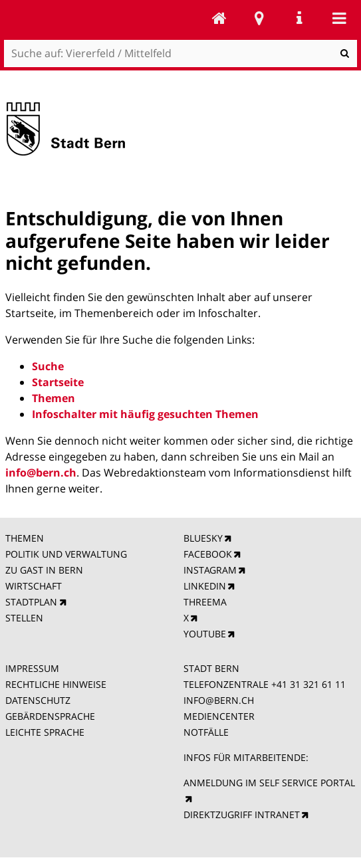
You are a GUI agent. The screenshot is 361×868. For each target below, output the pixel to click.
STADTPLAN (31, 602)
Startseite (58, 382)
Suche (48, 366)
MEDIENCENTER (219, 716)
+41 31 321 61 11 (308, 684)
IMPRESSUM (32, 668)
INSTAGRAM (210, 570)
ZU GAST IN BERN (44, 570)
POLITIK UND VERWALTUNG (66, 554)
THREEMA (205, 602)
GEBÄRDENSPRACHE (50, 716)
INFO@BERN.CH (219, 700)
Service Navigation (299, 18)
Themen (54, 398)
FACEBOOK (208, 554)
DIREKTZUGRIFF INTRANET (242, 814)
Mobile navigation (339, 18)
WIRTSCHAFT (34, 586)
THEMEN (25, 538)
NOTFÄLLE (206, 732)
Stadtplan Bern (259, 18)
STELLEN (24, 618)
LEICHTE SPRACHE (45, 732)
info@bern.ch (41, 473)
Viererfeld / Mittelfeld (219, 18)
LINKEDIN (205, 586)
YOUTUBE (205, 634)
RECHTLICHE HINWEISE (56, 684)
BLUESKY (203, 538)
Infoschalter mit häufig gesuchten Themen (145, 414)
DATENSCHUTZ (38, 700)
